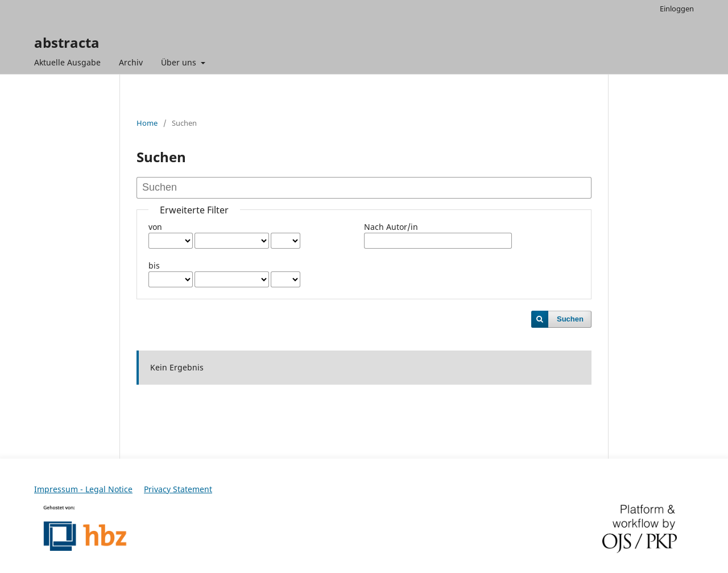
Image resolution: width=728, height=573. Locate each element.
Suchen (570, 319)
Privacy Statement (178, 489)
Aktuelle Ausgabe (67, 62)
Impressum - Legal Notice (83, 489)
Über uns (180, 62)
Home (147, 123)
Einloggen (677, 9)
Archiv (131, 62)
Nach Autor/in (391, 227)
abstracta (67, 42)
